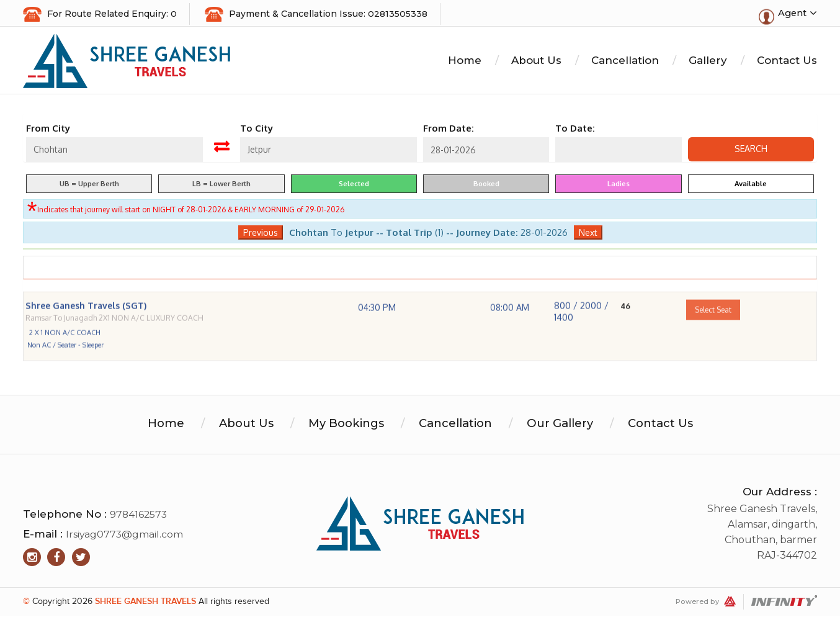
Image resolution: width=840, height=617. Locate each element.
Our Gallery (565, 424)
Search (751, 151)
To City (257, 130)
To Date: (575, 130)
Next (588, 234)
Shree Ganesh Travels (145, 602)
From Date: (449, 130)
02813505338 (398, 14)
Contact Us (787, 62)
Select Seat (713, 326)
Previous (261, 234)
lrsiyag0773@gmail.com (125, 535)
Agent (797, 13)
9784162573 (139, 516)
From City (48, 130)
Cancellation (625, 62)
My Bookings (342, 424)
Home (465, 62)
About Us (536, 62)
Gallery (708, 62)
